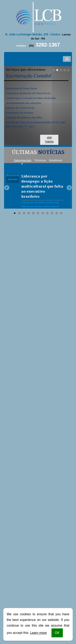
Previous (7, 188)
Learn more (39, 633)
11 (61, 213)
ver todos (49, 140)
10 (57, 213)
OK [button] (57, 633)
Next (69, 188)
